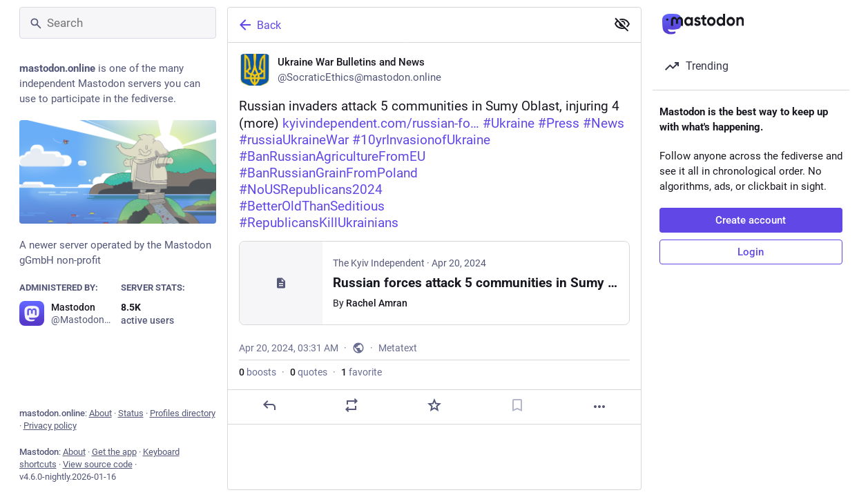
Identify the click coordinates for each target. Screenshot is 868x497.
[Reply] (269, 405)
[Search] (118, 23)
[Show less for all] (622, 24)
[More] (599, 407)
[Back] (416, 25)
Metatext (398, 348)
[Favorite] (434, 405)
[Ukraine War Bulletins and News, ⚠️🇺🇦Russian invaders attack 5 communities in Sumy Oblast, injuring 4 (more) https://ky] (434, 234)
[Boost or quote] (351, 405)
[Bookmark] (517, 405)
